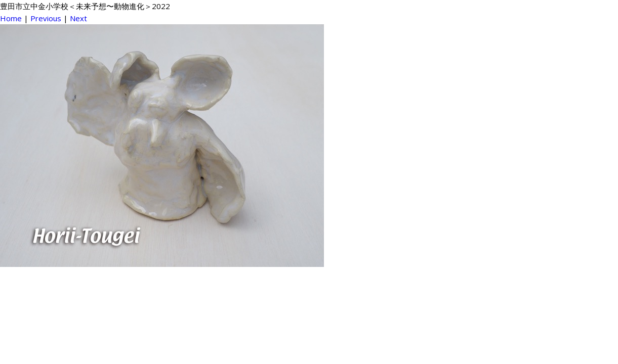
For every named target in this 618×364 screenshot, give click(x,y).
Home (11, 18)
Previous (46, 18)
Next (78, 18)
